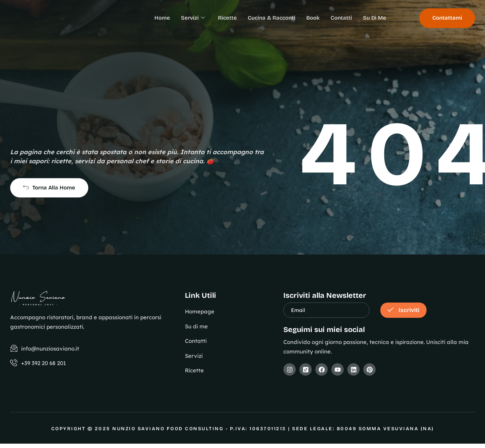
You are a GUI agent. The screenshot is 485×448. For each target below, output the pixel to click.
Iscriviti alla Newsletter (325, 295)
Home (162, 18)
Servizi (193, 18)
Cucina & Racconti (272, 18)
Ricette (227, 18)
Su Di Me (375, 18)
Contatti (341, 18)
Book (313, 18)
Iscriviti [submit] (403, 310)
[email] (326, 310)
